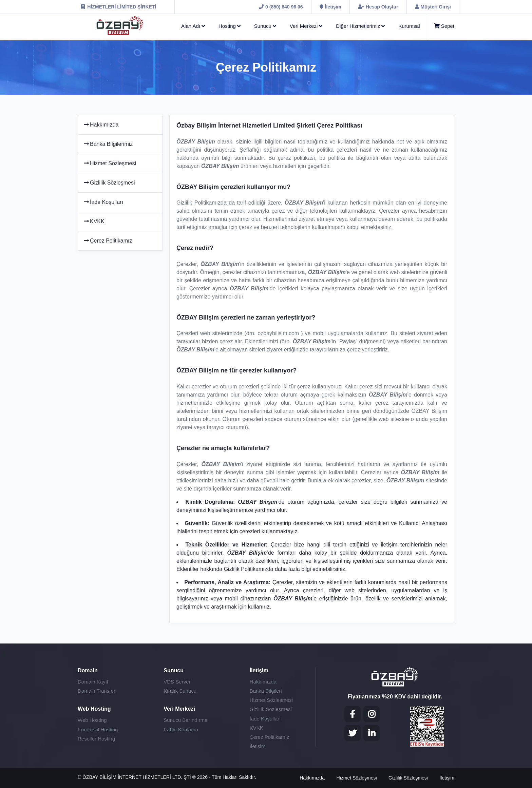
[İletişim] (330, 7)
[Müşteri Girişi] (433, 7)
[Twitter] (353, 733)
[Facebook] (353, 714)
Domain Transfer (97, 691)
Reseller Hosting (96, 739)
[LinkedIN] (372, 733)
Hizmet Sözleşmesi (110, 163)
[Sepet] (441, 26)
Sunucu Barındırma (185, 720)
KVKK (94, 221)
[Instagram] (372, 714)
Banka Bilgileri (266, 691)
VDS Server (177, 682)
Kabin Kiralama (181, 729)
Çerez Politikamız (108, 241)
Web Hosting (92, 720)
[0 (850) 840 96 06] (281, 7)
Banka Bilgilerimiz (108, 144)
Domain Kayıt (93, 682)
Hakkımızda (101, 125)
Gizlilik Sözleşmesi (109, 183)
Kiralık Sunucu (180, 691)
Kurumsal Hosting (98, 729)
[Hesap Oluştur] (378, 7)
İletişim (258, 746)
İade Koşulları (103, 202)
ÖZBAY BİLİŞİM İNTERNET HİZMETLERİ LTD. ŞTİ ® (140, 777)
